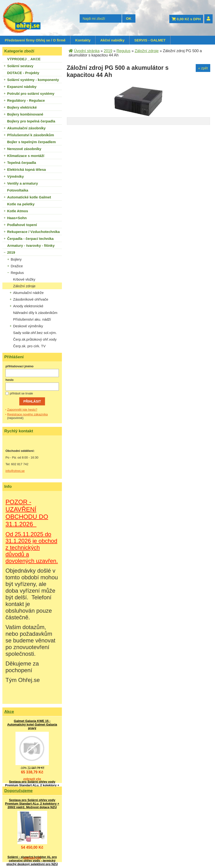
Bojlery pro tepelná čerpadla (31, 121)
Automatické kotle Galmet (29, 197)
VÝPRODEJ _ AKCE (24, 59)
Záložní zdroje (24, 286)
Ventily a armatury (22, 183)
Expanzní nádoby (22, 87)
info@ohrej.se (15, 471)
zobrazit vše (32, 779)
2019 (11, 252)
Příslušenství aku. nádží (32, 319)
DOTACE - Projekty (23, 73)
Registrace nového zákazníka (27, 414)
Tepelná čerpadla (22, 163)
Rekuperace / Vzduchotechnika (33, 232)
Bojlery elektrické (22, 107)
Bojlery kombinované (25, 114)
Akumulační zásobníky (26, 128)
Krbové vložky (24, 279)
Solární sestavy (20, 66)
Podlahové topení (22, 225)
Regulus (17, 273)
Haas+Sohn (17, 218)
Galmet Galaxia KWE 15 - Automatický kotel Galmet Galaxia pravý (32, 724)
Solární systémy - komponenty (33, 80)
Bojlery (16, 259)
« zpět (203, 68)
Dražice (17, 266)
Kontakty (83, 40)
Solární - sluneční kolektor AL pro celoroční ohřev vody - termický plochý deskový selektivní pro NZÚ (32, 860)
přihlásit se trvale (21, 393)
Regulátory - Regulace (26, 100)
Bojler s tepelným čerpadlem (31, 142)
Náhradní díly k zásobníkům (35, 313)
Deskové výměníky (28, 326)
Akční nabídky (112, 40)
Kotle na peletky (21, 204)
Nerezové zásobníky (24, 149)
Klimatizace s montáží (26, 156)
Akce (9, 712)
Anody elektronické (28, 306)
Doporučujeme (18, 791)
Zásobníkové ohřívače (31, 299)
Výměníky (15, 176)
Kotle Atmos (18, 211)
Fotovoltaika (18, 190)
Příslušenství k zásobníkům (31, 135)
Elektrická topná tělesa (27, 169)
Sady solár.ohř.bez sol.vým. (35, 333)
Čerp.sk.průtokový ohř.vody (35, 339)
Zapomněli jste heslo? (22, 410)
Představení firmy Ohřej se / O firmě (35, 40)
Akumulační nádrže (28, 293)
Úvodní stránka (87, 51)
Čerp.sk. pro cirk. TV (29, 346)
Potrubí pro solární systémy (31, 93)
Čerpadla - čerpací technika (30, 239)
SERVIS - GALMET (150, 40)
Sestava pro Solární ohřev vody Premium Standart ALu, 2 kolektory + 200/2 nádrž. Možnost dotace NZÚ (32, 785)
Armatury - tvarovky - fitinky (31, 245)
